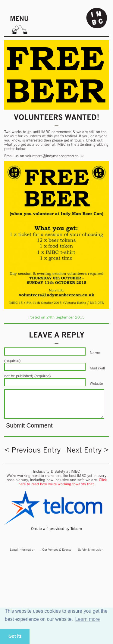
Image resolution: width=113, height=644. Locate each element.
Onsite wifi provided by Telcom (56, 529)
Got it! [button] (15, 636)
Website (96, 383)
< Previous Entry (32, 450)
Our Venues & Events (57, 549)
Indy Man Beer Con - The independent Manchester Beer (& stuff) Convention (97, 18)
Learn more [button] (88, 619)
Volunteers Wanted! (57, 117)
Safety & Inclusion (91, 549)
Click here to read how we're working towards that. (63, 482)
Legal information (23, 549)
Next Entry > (88, 450)
